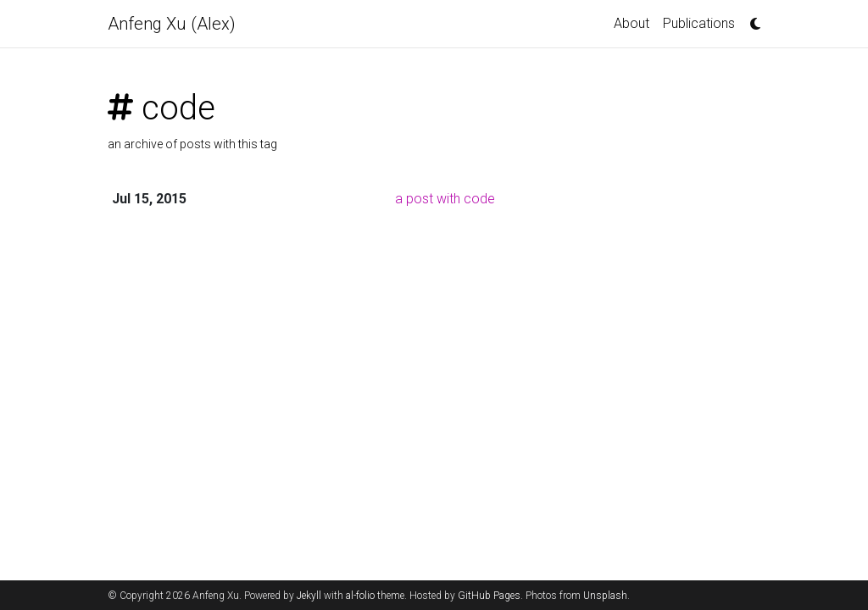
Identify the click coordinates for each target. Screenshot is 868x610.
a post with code (445, 199)
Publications (699, 23)
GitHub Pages (489, 596)
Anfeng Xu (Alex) (172, 24)
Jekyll (309, 596)
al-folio (360, 596)
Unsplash (605, 596)
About (632, 23)
